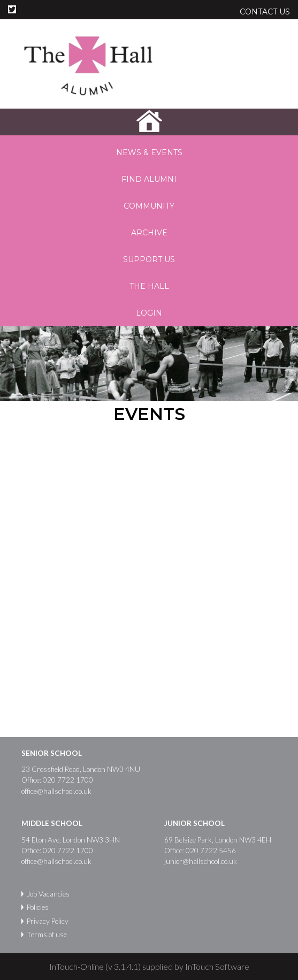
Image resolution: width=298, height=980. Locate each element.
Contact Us (265, 12)
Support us (149, 259)
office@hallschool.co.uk (56, 791)
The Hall (149, 286)
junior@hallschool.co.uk (201, 861)
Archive (149, 233)
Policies (38, 907)
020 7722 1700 (68, 780)
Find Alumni (149, 179)
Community (149, 206)
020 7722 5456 (211, 851)
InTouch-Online (77, 966)
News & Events (149, 152)
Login (149, 313)
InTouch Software (217, 966)
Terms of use (47, 935)
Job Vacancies (48, 894)
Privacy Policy (48, 921)
